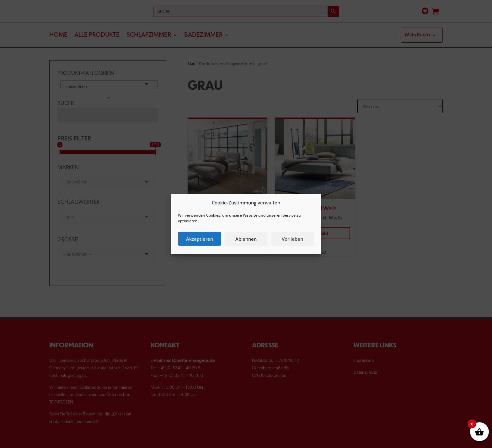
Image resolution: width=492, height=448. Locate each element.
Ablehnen (246, 239)
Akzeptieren (200, 239)
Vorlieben (292, 239)
